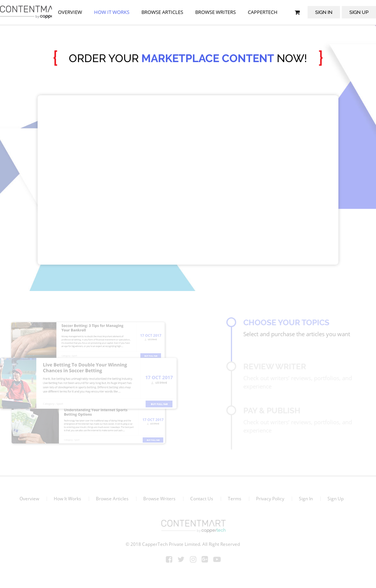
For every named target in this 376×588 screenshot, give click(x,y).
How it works (112, 12)
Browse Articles (110, 499)
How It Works (66, 499)
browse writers (216, 12)
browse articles (163, 12)
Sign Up (334, 499)
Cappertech (263, 12)
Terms (233, 499)
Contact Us (200, 499)
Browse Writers (158, 499)
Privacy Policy (268, 499)
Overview (70, 12)
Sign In (324, 12)
